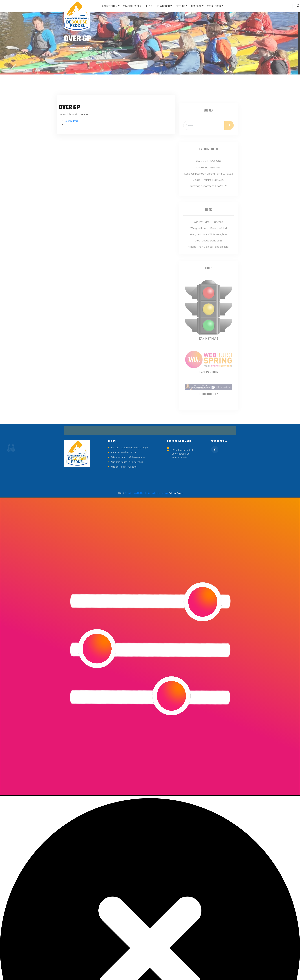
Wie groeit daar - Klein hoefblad (127, 509)
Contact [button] (196, 6)
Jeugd (148, 6)
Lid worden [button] (163, 6)
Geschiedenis (71, 121)
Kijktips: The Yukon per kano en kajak (130, 495)
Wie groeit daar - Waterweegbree (128, 504)
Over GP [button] (180, 6)
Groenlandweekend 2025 (124, 500)
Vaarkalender (132, 6)
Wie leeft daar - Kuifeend (124, 514)
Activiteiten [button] (110, 6)
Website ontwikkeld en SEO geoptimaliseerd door (154, 540)
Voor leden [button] (214, 6)
